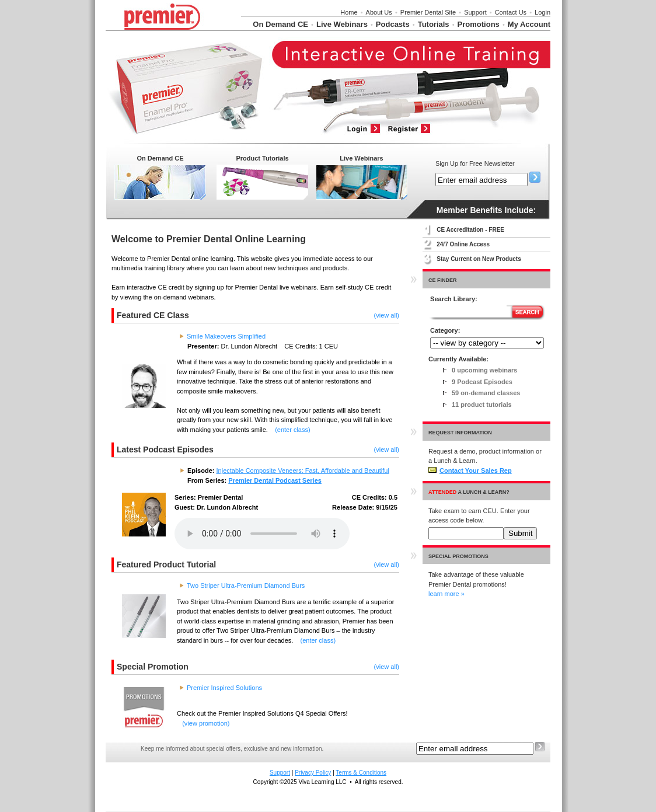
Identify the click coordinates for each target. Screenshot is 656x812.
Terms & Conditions (361, 773)
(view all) (387, 315)
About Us (379, 12)
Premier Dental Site (428, 12)
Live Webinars (342, 24)
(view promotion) (206, 723)
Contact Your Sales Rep (470, 471)
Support (475, 12)
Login (542, 12)
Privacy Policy (313, 773)
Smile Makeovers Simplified (226, 336)
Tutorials (434, 24)
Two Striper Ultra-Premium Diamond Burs (246, 586)
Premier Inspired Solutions (224, 688)
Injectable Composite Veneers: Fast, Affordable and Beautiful (303, 471)
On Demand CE (280, 24)
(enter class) (293, 430)
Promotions (479, 24)
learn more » (446, 594)
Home (349, 12)
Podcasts (393, 24)
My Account (529, 24)
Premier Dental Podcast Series (275, 480)
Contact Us (511, 12)
